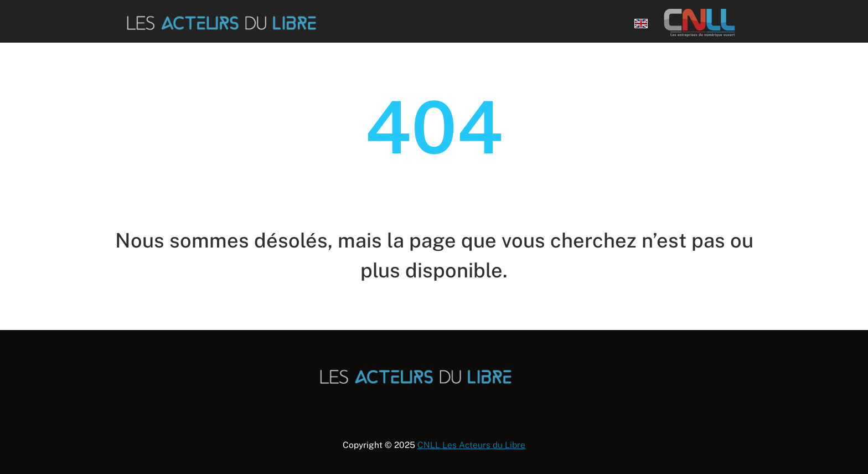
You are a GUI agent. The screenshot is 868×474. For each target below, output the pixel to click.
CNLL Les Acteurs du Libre (471, 445)
